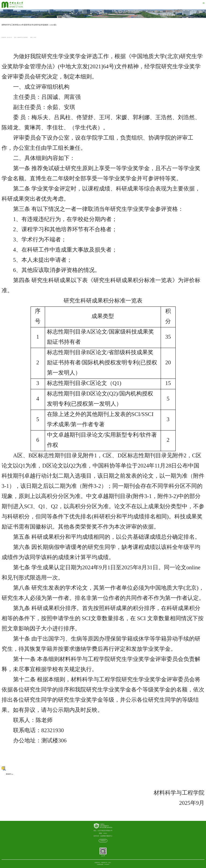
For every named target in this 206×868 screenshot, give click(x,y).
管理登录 (103, 841)
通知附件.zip (7, 774)
